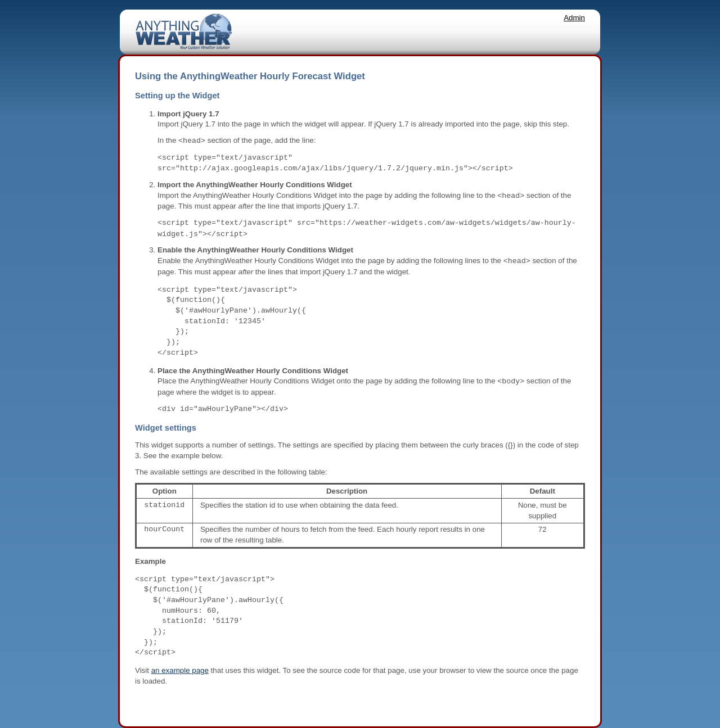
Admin (574, 18)
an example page (180, 670)
